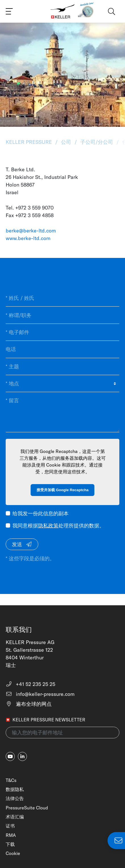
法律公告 (15, 798)
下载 (10, 844)
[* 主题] (62, 367)
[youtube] (10, 756)
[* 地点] (62, 384)
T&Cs (11, 780)
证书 (10, 826)
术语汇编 (15, 817)
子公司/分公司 (97, 142)
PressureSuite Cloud (27, 808)
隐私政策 (48, 526)
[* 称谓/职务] (62, 315)
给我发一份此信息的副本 (41, 513)
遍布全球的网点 (29, 704)
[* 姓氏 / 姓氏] (62, 298)
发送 (22, 544)
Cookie (13, 853)
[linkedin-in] (22, 756)
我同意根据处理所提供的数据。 (58, 526)
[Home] (63, 11)
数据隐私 (15, 789)
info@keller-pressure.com (40, 694)
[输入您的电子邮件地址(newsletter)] (62, 733)
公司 (66, 142)
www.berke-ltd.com (28, 238)
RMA (11, 835)
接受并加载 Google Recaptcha (63, 490)
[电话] (62, 349)
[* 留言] (62, 412)
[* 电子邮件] (62, 332)
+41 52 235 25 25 (30, 684)
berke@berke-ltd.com (31, 231)
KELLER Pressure (29, 142)
